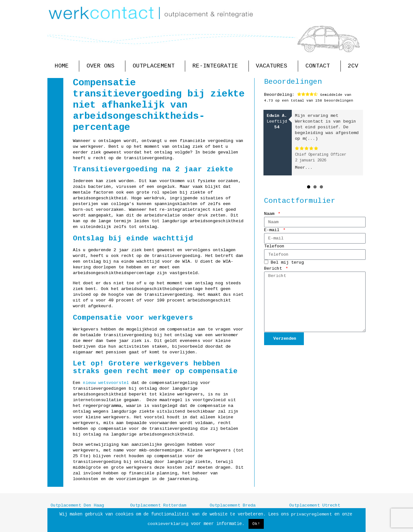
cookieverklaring (168, 524)
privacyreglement (311, 514)
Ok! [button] (256, 524)
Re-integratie (217, 66)
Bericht (274, 269)
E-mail (273, 230)
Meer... (304, 168)
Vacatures (273, 66)
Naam (270, 214)
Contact (319, 66)
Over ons (102, 66)
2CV (353, 66)
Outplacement (155, 66)
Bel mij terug (287, 263)
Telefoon (274, 246)
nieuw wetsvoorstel (106, 383)
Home (63, 66)
